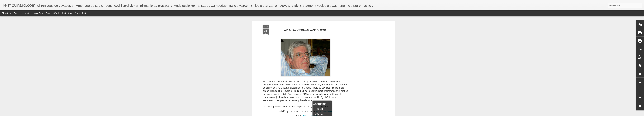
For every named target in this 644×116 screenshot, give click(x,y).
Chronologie (81, 13)
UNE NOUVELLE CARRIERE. (306, 30)
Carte (16, 13)
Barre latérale (53, 13)
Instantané (67, 13)
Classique (7, 13)
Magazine (26, 13)
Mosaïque (38, 13)
